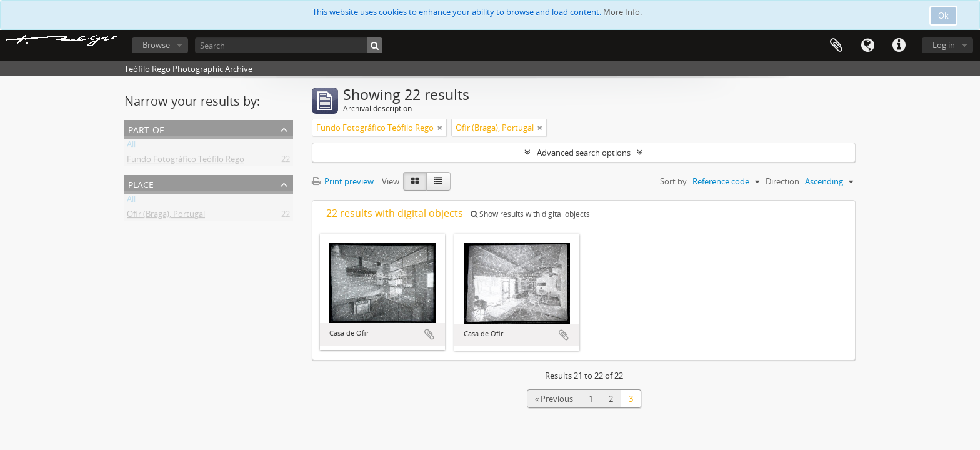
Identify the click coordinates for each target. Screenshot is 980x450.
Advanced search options (584, 152)
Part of (146, 128)
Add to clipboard (429, 334)
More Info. (622, 12)
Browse (156, 45)
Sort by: (674, 181)
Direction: (783, 181)
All (131, 146)
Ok (943, 16)
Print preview (343, 181)
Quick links (899, 46)
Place (141, 183)
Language (867, 46)
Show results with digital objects (530, 214)
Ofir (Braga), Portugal (166, 216)
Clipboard (836, 46)
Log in (944, 45)
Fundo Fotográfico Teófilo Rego (186, 161)
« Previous (554, 399)
